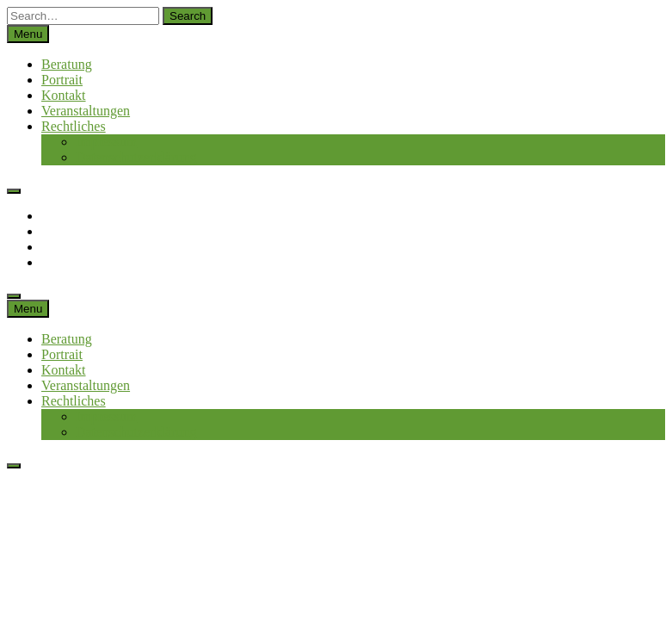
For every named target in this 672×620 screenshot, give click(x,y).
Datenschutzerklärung (136, 157)
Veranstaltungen (86, 111)
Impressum (106, 142)
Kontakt (64, 95)
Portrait (62, 80)
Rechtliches (74, 126)
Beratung (67, 64)
